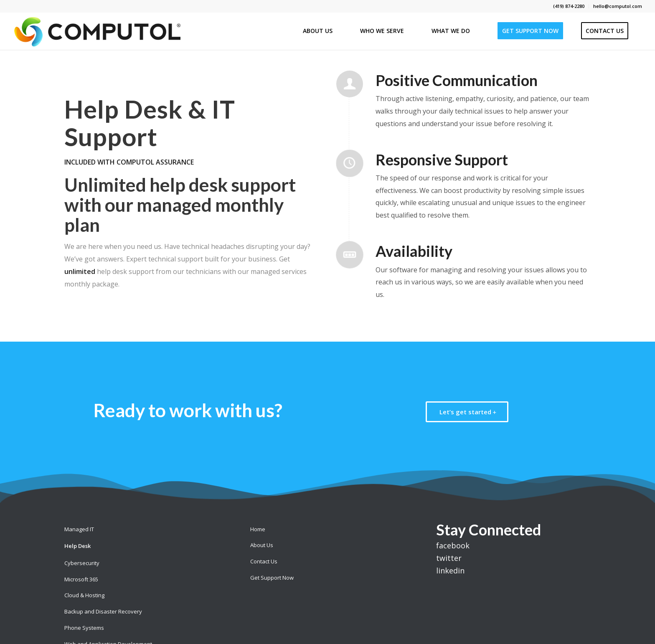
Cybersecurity (82, 563)
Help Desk (77, 546)
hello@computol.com (618, 6)
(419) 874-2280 (569, 6)
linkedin (450, 570)
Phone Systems (84, 628)
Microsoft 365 (81, 579)
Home (258, 529)
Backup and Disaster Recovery (103, 611)
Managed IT (79, 529)
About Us (262, 545)
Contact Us (264, 561)
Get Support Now (272, 578)
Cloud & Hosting (84, 595)
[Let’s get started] (467, 412)
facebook (453, 545)
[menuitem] (569, 6)
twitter (449, 558)
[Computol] (97, 31)
